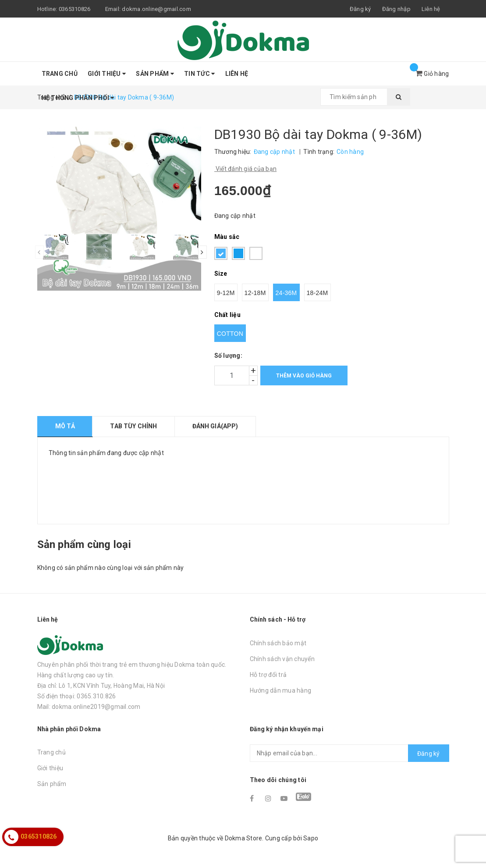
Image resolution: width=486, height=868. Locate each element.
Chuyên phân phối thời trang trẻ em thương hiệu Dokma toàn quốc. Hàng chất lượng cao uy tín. (132, 670)
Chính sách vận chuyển (282, 659)
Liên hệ (431, 9)
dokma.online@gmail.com (156, 9)
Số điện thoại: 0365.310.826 (77, 696)
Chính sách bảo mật (278, 643)
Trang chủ (60, 74)
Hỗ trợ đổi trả (268, 675)
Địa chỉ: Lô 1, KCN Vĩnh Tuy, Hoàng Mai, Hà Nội (101, 686)
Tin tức (199, 74)
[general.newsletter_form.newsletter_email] (349, 753)
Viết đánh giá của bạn (246, 169)
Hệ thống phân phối (78, 98)
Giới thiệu (107, 74)
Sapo (311, 838)
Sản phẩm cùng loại (84, 544)
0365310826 (75, 9)
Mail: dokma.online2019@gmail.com (89, 707)
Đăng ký (429, 754)
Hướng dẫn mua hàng (281, 690)
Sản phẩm (155, 74)
